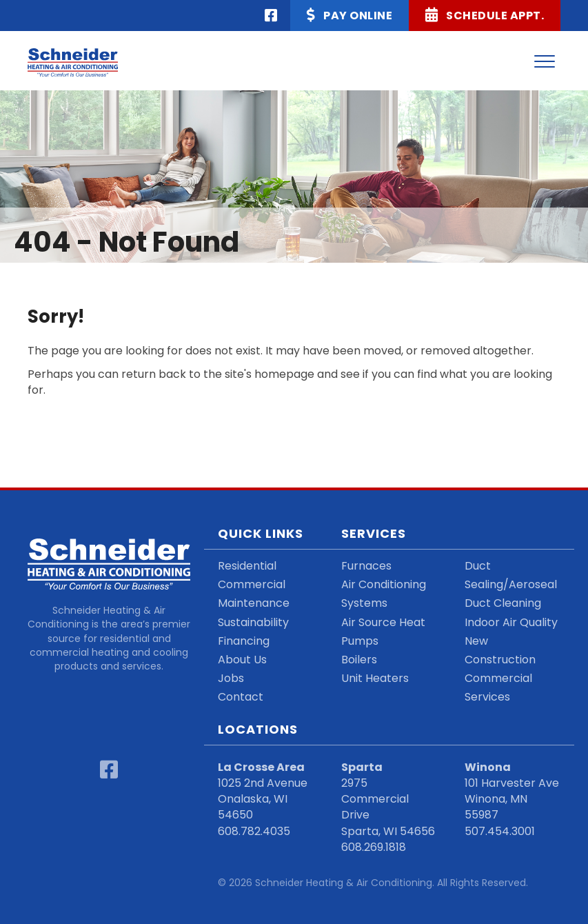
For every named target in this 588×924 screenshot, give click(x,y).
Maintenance (254, 603)
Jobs (231, 678)
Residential (247, 566)
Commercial (252, 584)
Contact (241, 697)
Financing (244, 641)
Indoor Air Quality (511, 622)
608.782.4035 (254, 831)
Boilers (359, 660)
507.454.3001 (500, 831)
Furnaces (366, 566)
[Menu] (545, 62)
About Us (242, 660)
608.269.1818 (374, 847)
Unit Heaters (375, 678)
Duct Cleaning (503, 603)
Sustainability (253, 622)
